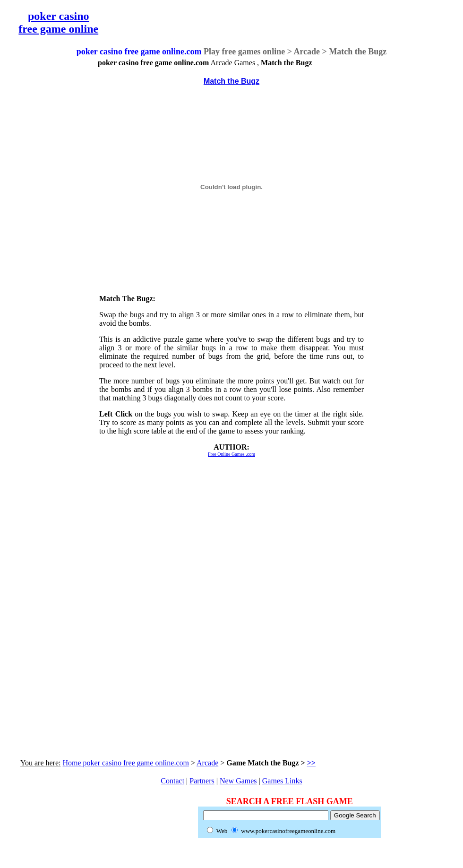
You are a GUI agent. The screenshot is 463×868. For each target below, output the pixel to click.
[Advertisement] (39, 200)
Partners (202, 781)
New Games (238, 781)
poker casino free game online (58, 22)
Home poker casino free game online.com (125, 763)
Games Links (282, 781)
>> (311, 763)
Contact (172, 781)
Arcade (207, 763)
